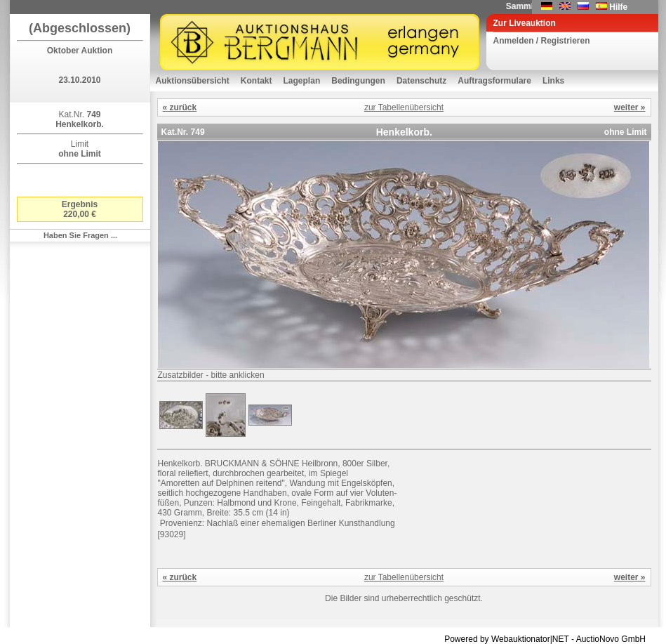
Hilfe (618, 7)
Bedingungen (358, 81)
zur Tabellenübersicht (404, 107)
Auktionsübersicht (193, 81)
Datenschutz (421, 81)
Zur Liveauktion (525, 23)
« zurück (180, 107)
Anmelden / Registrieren (542, 41)
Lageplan (302, 81)
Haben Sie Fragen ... (80, 235)
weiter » (630, 107)
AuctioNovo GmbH (611, 639)
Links (553, 81)
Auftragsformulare (494, 81)
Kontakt (257, 81)
